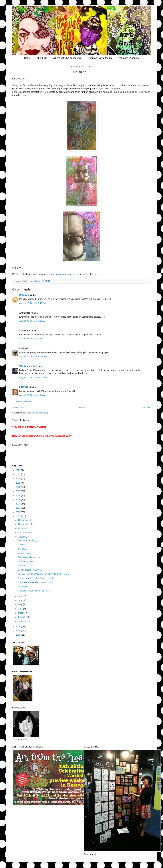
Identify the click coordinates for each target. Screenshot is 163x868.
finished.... (23, 549)
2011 (18, 516)
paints (59, 274)
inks (70, 274)
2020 (18, 478)
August (22, 537)
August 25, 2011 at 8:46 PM (32, 303)
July (20, 596)
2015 (18, 500)
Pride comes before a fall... (31, 557)
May (20, 604)
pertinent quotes (25, 561)
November (23, 524)
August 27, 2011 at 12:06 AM (33, 377)
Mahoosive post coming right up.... (34, 591)
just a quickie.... (25, 587)
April (21, 609)
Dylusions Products (128, 58)
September (24, 533)
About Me (42, 58)
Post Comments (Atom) (37, 413)
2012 (18, 512)
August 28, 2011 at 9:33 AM (32, 395)
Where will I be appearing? (67, 58)
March (21, 613)
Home (27, 58)
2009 (18, 631)
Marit (22, 348)
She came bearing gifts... (30, 540)
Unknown (24, 295)
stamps (51, 274)
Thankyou (22, 566)
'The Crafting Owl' (28, 366)
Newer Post (19, 408)
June (21, 600)
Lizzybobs (24, 387)
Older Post (145, 408)
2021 (18, 474)
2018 (18, 487)
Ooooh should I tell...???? (30, 570)
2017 (18, 491)
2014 (18, 504)
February (23, 617)
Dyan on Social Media (100, 58)
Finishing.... (23, 545)
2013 (18, 508)
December (23, 520)
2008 (18, 635)
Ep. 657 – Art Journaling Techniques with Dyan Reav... (44, 574)
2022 (18, 470)
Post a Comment (24, 401)
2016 (18, 495)
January (22, 621)
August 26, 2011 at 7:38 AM (32, 339)
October (22, 528)
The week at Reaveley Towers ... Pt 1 (35, 582)
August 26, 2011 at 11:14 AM (33, 356)
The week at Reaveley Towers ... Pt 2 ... (37, 578)
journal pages (24, 553)
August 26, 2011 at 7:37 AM (32, 321)
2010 (18, 627)
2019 (18, 483)
